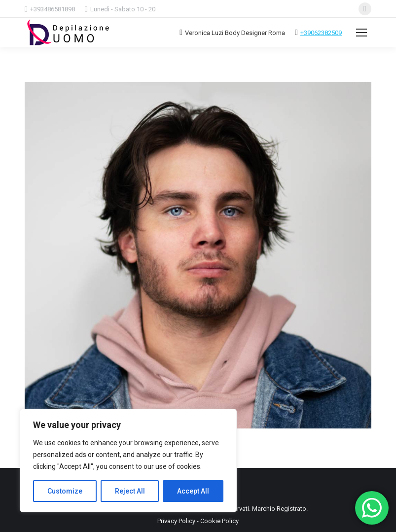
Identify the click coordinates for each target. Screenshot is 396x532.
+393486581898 (53, 9)
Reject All (130, 491)
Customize (65, 491)
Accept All (193, 491)
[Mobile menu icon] (361, 33)
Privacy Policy (176, 521)
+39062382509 (321, 33)
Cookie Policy (219, 521)
